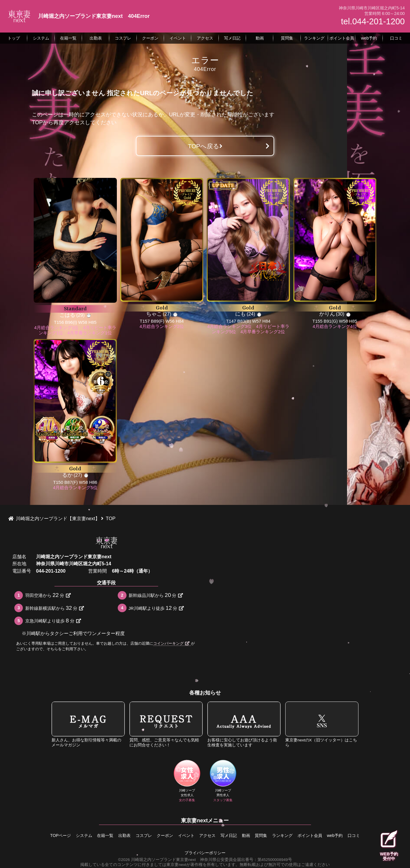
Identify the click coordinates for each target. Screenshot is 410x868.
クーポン (160, 835)
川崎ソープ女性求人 (187, 781)
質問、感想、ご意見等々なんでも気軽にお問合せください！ (166, 724)
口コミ (370, 835)
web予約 (349, 835)
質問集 (268, 835)
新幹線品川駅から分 (156, 595)
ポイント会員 (322, 835)
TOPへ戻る (205, 146)
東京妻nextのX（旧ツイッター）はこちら (322, 724)
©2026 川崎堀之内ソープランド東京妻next (157, 858)
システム (70, 835)
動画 (251, 835)
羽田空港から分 (48, 595)
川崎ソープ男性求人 (223, 781)
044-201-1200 (51, 571)
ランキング (292, 835)
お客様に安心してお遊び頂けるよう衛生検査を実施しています (244, 724)
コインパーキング (171, 643)
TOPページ (44, 835)
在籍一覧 (93, 835)
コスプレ (136, 835)
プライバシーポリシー (205, 851)
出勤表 (115, 835)
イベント (184, 835)
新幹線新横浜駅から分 (54, 608)
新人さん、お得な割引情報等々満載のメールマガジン (88, 724)
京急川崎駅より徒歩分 (53, 621)
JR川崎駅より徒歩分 (156, 608)
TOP (37, 122)
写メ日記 (231, 835)
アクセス (207, 835)
